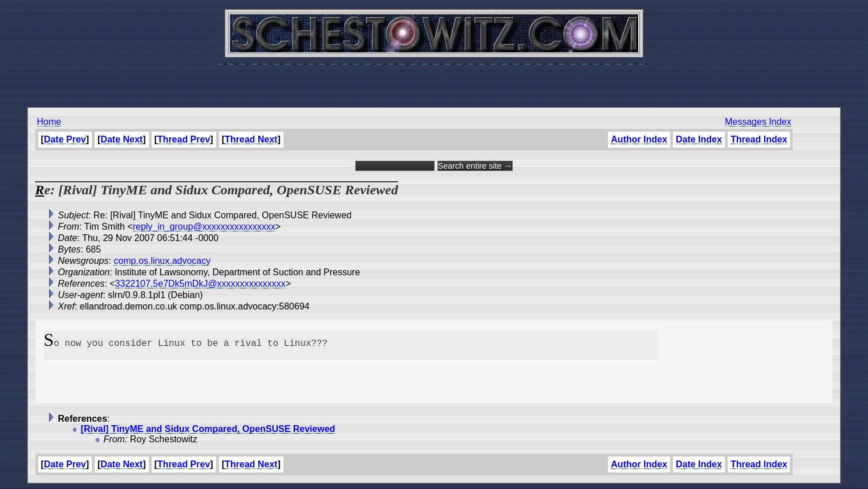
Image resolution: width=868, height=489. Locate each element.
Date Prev (65, 139)
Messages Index (758, 122)
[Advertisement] (434, 80)
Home (49, 122)
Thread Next (251, 139)
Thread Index (759, 139)
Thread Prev (184, 139)
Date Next (121, 139)
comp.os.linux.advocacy (162, 261)
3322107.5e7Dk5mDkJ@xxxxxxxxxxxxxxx (200, 284)
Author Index (639, 139)
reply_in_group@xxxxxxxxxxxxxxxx (204, 227)
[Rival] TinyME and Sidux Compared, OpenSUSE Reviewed (208, 429)
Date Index (699, 139)
